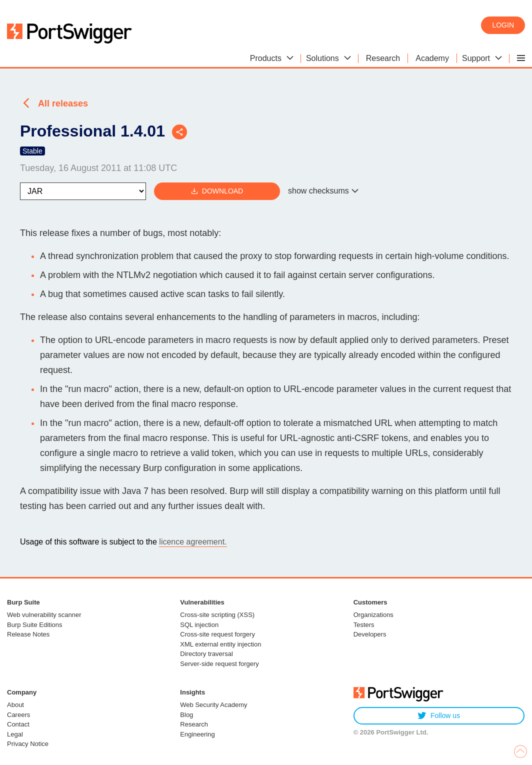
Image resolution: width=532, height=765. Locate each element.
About (15, 705)
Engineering (197, 734)
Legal (15, 734)
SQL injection (199, 625)
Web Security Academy (213, 705)
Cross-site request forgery (217, 634)
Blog (186, 715)
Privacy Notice (28, 744)
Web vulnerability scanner (44, 615)
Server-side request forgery (219, 664)
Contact (18, 724)
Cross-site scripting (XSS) (217, 615)
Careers (18, 715)
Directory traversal (206, 654)
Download (217, 191)
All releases (63, 103)
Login (503, 25)
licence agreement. (193, 542)
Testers (364, 625)
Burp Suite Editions (35, 625)
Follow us (439, 716)
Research (194, 724)
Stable (32, 151)
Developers (370, 634)
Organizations (373, 615)
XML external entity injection (220, 644)
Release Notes (28, 634)
